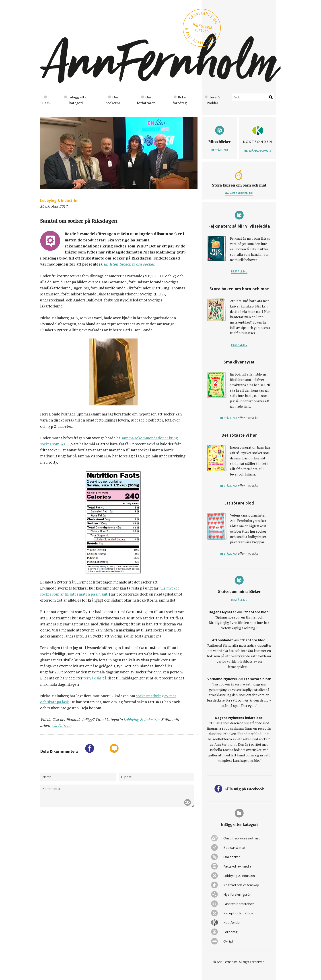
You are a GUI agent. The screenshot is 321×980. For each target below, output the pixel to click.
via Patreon (62, 726)
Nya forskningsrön (237, 894)
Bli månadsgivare (258, 151)
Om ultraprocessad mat (242, 838)
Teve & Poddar (213, 100)
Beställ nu (220, 150)
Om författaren (146, 100)
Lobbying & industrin (59, 201)
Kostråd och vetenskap (241, 885)
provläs (252, 418)
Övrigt (228, 941)
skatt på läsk (58, 702)
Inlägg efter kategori (76, 100)
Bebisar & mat (234, 847)
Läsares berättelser (239, 904)
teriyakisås (92, 678)
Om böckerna (113, 100)
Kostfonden (232, 922)
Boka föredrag (180, 100)
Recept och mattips (238, 913)
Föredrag (230, 932)
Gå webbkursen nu (239, 193)
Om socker (232, 857)
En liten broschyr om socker (129, 264)
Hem (46, 100)
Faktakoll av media (237, 866)
